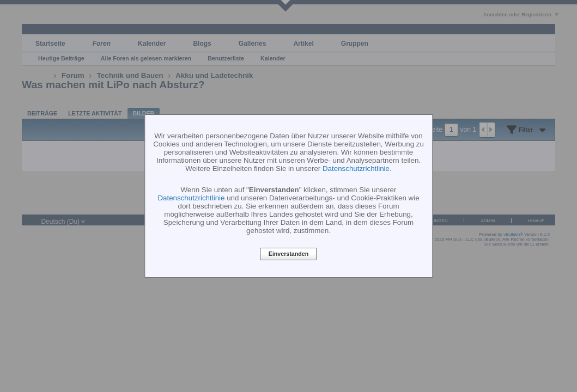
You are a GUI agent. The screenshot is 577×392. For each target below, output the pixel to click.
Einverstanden (288, 254)
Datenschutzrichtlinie (356, 169)
